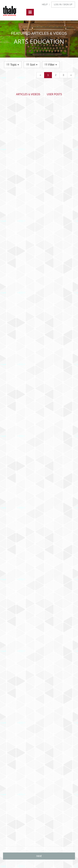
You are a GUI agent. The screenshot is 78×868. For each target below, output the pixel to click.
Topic (13, 65)
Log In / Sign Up (63, 4)
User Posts (55, 94)
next (39, 856)
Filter (51, 65)
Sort (32, 65)
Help (45, 4)
